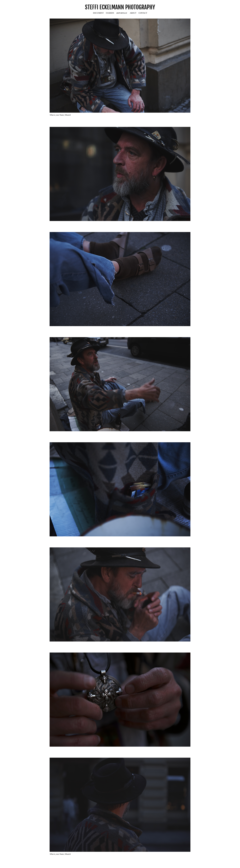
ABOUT (133, 13)
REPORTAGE (122, 13)
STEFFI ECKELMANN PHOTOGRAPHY (120, 7)
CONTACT (143, 13)
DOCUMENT (98, 13)
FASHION (110, 13)
